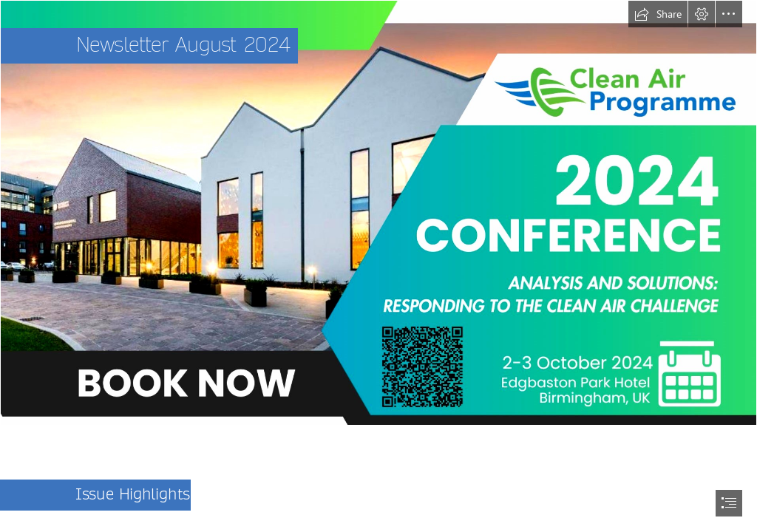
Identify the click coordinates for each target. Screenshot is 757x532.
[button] (658, 14)
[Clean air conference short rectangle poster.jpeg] (378, 213)
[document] (378, 266)
